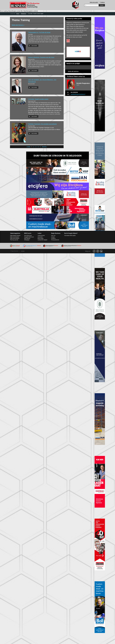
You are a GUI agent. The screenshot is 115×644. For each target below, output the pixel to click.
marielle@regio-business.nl (78, 94)
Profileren (102, 2)
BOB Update (41, 238)
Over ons (53, 236)
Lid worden (40, 237)
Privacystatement (55, 240)
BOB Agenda (27, 238)
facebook (94, 251)
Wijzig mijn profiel (94, 2)
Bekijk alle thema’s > (18, 25)
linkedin (101, 251)
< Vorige (28, 147)
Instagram (98, 251)
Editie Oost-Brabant (15, 237)
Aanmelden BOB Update (70, 236)
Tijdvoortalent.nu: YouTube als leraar (39, 32)
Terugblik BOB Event (29, 237)
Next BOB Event (28, 236)
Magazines (24, 14)
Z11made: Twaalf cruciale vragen (38, 99)
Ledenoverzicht (41, 236)
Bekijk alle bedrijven (73, 71)
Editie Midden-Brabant (15, 236)
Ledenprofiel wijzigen (42, 240)
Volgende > (44, 147)
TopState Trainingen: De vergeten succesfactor (43, 124)
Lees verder (34, 46)
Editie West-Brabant (15, 238)
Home (18, 14)
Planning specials (14, 240)
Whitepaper (27, 240)
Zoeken (102, 5)
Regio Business (25, 5)
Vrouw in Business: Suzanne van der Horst (41, 57)
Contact (53, 237)
